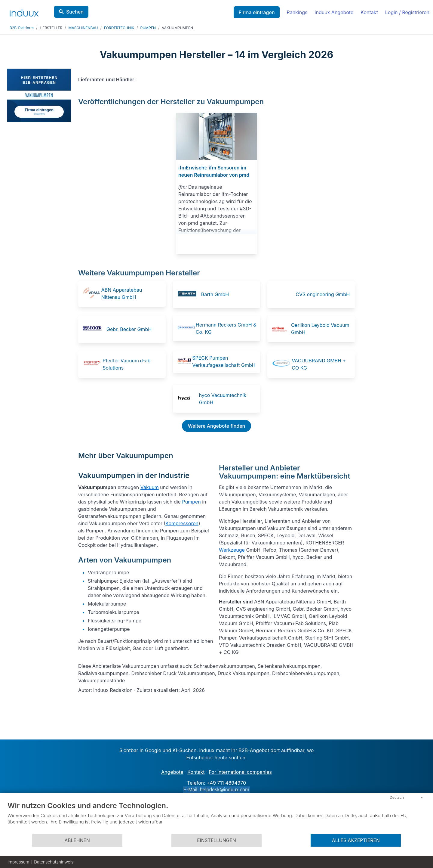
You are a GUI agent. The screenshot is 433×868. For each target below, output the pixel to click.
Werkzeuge (232, 550)
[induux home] (24, 11)
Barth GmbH (215, 294)
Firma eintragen (256, 12)
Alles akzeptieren (356, 840)
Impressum (18, 862)
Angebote (172, 772)
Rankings (297, 12)
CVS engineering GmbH (323, 294)
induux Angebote (334, 12)
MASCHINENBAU (83, 28)
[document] (216, 817)
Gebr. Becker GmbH (129, 329)
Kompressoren (182, 523)
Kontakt (369, 12)
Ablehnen (77, 840)
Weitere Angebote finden (216, 426)
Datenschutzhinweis (54, 862)
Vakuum (150, 487)
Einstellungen (216, 840)
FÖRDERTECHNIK (119, 28)
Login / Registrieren (407, 12)
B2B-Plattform (22, 28)
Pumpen (191, 502)
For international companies (240, 772)
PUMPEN (148, 28)
